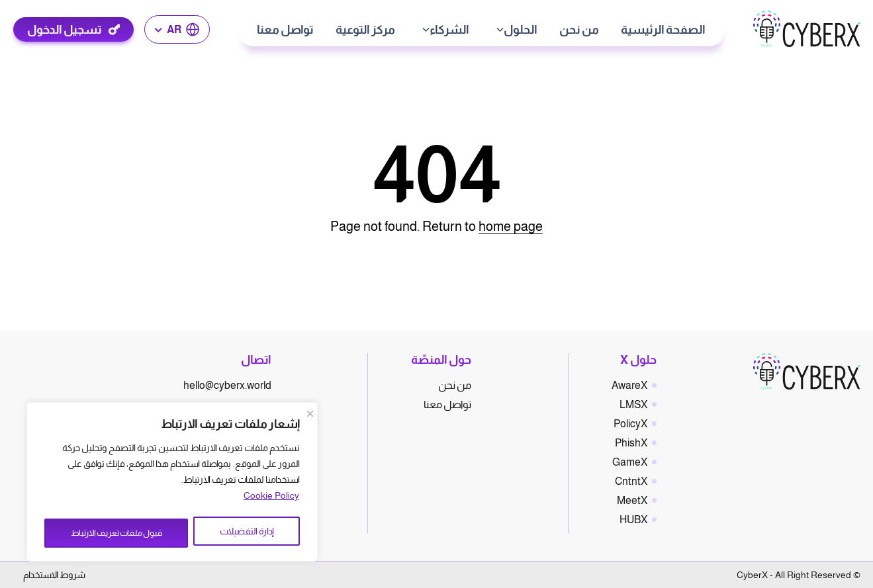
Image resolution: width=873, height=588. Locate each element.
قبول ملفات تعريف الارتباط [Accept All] (118, 533)
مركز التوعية (366, 30)
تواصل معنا (286, 30)
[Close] (310, 418)
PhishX (631, 443)
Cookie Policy (271, 500)
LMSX (633, 404)
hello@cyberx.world (227, 385)
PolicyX (630, 424)
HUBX (633, 520)
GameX (630, 462)
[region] (172, 484)
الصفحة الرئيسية (664, 30)
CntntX (631, 481)
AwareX (629, 385)
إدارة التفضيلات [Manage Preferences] (249, 533)
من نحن (580, 30)
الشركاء (450, 30)
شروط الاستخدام (54, 575)
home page (511, 226)
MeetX (632, 500)
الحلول (521, 30)
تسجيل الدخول (65, 30)
